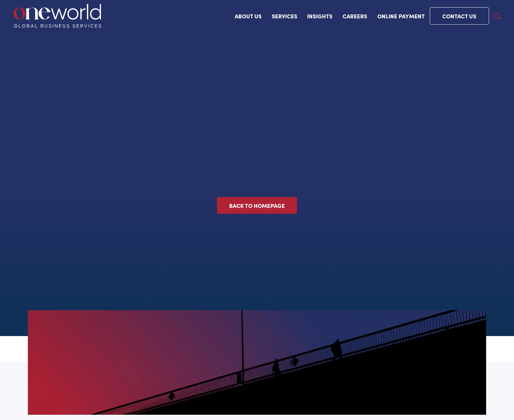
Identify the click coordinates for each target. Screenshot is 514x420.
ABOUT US (248, 16)
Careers (355, 16)
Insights (320, 16)
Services (285, 16)
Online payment (401, 16)
